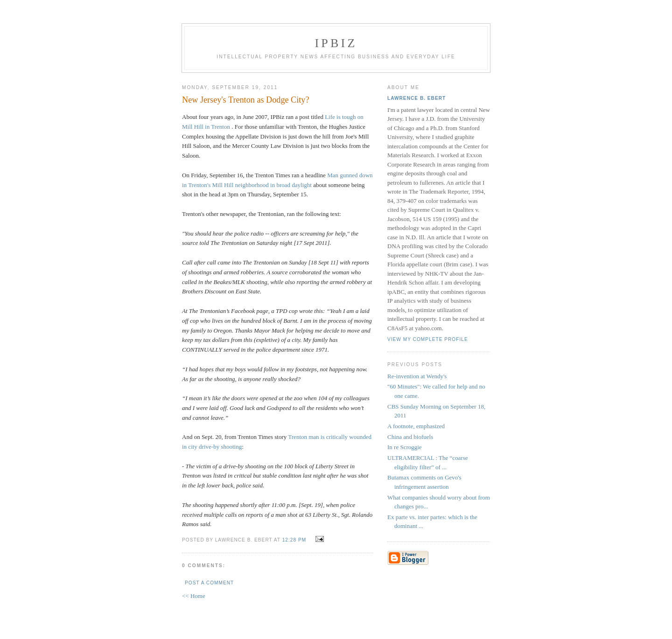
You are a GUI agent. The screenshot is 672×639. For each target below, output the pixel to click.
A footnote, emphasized (416, 426)
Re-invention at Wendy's (417, 376)
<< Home (194, 596)
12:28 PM (294, 540)
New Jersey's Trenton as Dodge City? (246, 100)
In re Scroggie (405, 447)
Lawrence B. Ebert (416, 98)
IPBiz (336, 43)
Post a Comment (209, 583)
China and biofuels (410, 437)
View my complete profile (428, 339)
